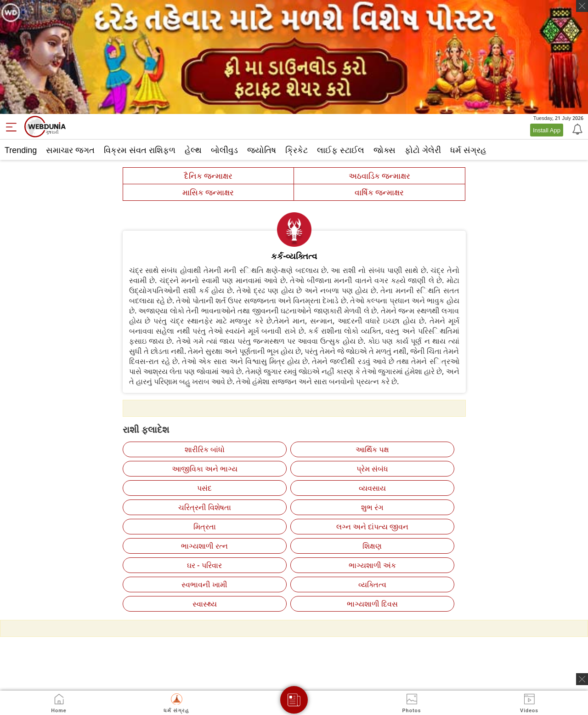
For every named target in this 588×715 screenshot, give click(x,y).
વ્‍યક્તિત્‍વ (372, 584)
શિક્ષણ (372, 546)
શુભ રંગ (372, 507)
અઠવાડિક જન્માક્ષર (379, 176)
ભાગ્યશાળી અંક (372, 565)
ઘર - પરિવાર (204, 565)
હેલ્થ (193, 150)
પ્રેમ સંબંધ (372, 469)
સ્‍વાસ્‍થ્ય (205, 604)
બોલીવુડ (224, 150)
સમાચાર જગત (70, 150)
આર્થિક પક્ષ (372, 449)
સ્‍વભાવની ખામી (204, 584)
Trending (21, 150)
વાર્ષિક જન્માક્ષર (379, 192)
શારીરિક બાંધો (205, 449)
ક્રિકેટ (297, 150)
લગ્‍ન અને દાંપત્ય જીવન (372, 527)
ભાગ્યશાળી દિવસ (372, 604)
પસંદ (204, 488)
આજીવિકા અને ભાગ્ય (205, 469)
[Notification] (577, 129)
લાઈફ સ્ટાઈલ (341, 150)
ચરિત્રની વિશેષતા (205, 507)
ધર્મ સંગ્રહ (468, 150)
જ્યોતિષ (262, 150)
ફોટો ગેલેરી (423, 150)
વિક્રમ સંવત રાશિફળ (140, 150)
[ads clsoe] (582, 679)
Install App (547, 130)
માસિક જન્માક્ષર (208, 192)
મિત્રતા (205, 527)
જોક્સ (384, 150)
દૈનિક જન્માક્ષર (208, 176)
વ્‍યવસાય (372, 488)
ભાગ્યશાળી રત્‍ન (204, 546)
